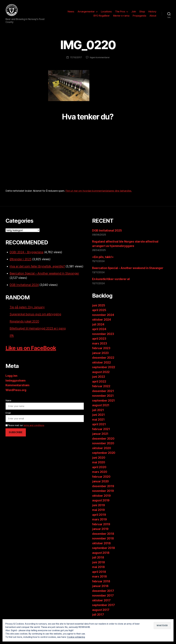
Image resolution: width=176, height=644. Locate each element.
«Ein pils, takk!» (103, 257)
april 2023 (99, 339)
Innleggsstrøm (16, 381)
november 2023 (103, 334)
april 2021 (99, 424)
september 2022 (104, 367)
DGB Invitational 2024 (24, 285)
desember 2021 (103, 391)
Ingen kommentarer (100, 57)
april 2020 (99, 467)
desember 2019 (103, 486)
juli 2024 (98, 324)
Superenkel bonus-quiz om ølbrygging (35, 314)
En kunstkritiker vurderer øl (111, 279)
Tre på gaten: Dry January (27, 307)
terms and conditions (34, 425)
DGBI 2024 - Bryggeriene (27, 252)
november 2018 (103, 538)
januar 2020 (100, 481)
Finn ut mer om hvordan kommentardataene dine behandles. (99, 191)
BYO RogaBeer (102, 16)
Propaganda (139, 16)
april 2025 (99, 310)
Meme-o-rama (121, 16)
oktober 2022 (101, 362)
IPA (12, 336)
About (153, 16)
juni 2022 (99, 377)
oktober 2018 (101, 543)
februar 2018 (101, 581)
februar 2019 (101, 524)
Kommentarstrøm (17, 385)
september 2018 (104, 548)
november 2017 (103, 596)
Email (8, 413)
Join (134, 12)
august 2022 (101, 372)
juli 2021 (98, 410)
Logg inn (11, 376)
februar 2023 (101, 348)
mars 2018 (99, 576)
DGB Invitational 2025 (107, 231)
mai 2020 (99, 462)
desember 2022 (103, 358)
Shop (142, 12)
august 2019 (101, 500)
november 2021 (103, 396)
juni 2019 (99, 505)
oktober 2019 (101, 496)
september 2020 (104, 453)
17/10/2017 (76, 57)
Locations (106, 12)
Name (8, 400)
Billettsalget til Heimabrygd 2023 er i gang (38, 328)
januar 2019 (100, 529)
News (71, 12)
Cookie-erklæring (76, 637)
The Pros (120, 12)
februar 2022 (101, 386)
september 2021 (103, 401)
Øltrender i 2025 (21, 259)
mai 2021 (98, 420)
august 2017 (101, 610)
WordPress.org (16, 390)
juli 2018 (98, 557)
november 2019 (103, 491)
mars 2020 (100, 472)
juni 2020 (99, 458)
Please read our (25, 425)
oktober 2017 (101, 600)
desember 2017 (103, 591)
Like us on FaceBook (31, 348)
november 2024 (103, 315)
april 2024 (99, 329)
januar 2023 (100, 353)
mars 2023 (100, 343)
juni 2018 (99, 562)
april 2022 (99, 382)
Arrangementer (86, 12)
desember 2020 (103, 439)
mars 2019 (99, 519)
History (152, 12)
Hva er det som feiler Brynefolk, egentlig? (37, 266)
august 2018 (101, 553)
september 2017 (103, 605)
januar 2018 (100, 586)
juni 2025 (99, 305)
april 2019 (99, 515)
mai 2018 (98, 567)
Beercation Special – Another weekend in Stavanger (44, 273)
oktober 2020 (102, 448)
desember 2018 (103, 534)
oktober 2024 (102, 320)
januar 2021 (100, 434)
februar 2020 (101, 477)
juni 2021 (98, 415)
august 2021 (101, 405)
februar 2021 (101, 429)
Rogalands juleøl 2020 (24, 321)
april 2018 (99, 572)
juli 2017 (98, 615)
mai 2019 (98, 510)
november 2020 (103, 443)
